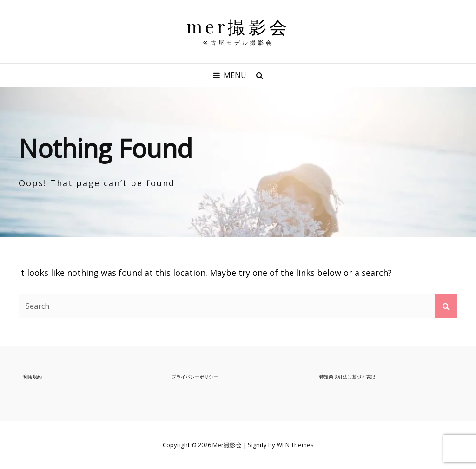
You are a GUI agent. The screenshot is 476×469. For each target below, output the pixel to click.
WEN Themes (295, 445)
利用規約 (33, 377)
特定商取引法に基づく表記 (347, 377)
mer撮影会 (238, 26)
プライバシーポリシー (195, 377)
